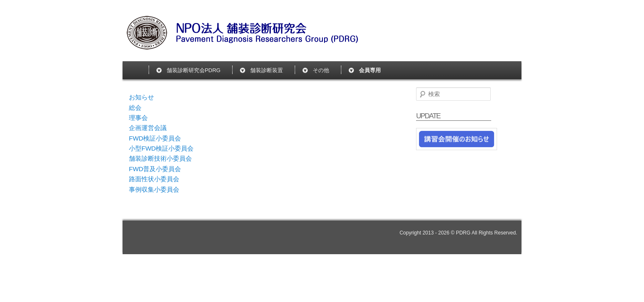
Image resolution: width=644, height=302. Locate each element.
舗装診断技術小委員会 (160, 158)
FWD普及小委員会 (155, 169)
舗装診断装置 (267, 70)
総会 (135, 108)
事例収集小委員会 (154, 189)
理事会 (138, 118)
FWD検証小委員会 (155, 138)
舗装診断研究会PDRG (194, 70)
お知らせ (141, 97)
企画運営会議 (148, 128)
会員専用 (370, 70)
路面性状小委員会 (154, 179)
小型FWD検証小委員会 (161, 148)
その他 (321, 70)
